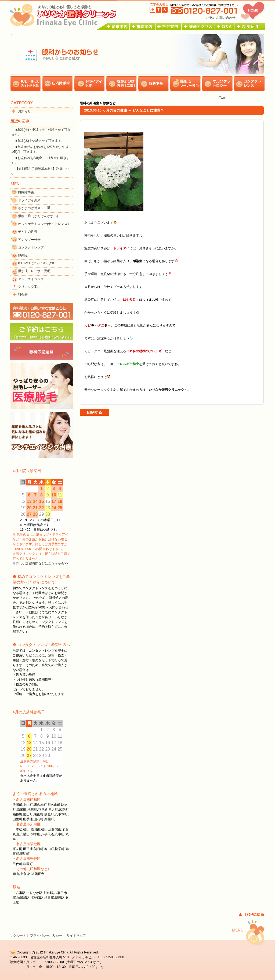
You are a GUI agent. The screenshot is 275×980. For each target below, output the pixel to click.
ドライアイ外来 (29, 200)
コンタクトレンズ (31, 247)
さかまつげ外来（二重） (36, 208)
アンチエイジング (31, 279)
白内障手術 (26, 192)
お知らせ (24, 111)
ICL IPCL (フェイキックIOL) (38, 263)
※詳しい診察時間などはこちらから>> (40, 563)
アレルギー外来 (29, 240)
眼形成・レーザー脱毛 (34, 271)
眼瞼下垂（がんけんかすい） (39, 216)
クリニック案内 (29, 287)
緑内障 (23, 255)
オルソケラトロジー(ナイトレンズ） (44, 224)
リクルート (18, 936)
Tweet (223, 98)
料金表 (23, 295)
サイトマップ (76, 936)
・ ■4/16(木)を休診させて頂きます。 (38, 141)
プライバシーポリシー (46, 936)
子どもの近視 (28, 232)
